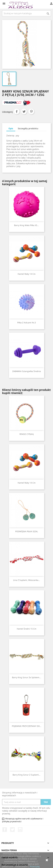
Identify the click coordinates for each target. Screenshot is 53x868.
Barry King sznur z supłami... (26, 775)
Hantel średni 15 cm (27, 629)
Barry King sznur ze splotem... (26, 677)
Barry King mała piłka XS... (26, 225)
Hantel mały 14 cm (27, 274)
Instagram (20, 830)
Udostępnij (17, 112)
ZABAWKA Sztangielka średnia (27, 371)
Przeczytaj (35, 867)
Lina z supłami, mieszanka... (27, 580)
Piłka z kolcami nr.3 (26, 323)
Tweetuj (24, 112)
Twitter (12, 830)
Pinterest (31, 112)
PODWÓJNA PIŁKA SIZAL (27, 531)
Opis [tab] (11, 128)
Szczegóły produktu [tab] (28, 128)
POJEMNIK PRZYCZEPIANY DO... (27, 726)
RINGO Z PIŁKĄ (27, 434)
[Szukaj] (26, 13)
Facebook (5, 830)
